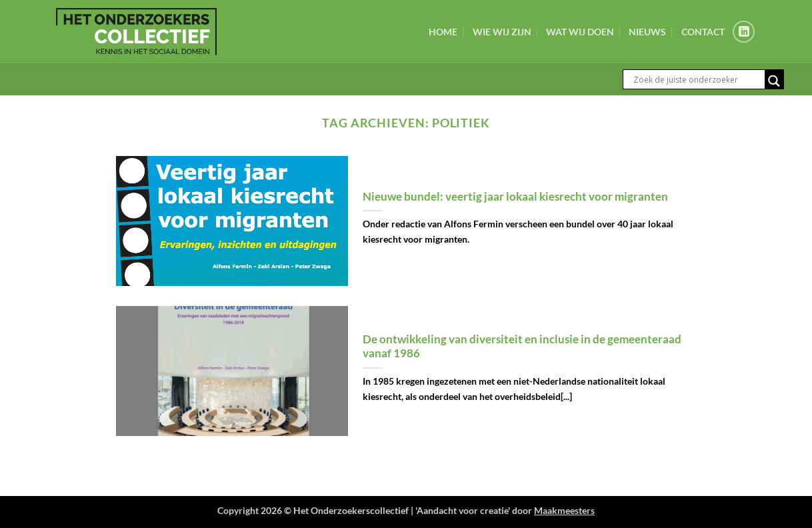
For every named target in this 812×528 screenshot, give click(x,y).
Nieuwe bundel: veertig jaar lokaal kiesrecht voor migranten (515, 197)
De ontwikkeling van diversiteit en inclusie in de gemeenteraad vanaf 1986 (522, 347)
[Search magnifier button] (774, 81)
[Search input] (697, 79)
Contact (703, 32)
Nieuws (647, 32)
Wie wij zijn (502, 32)
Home (443, 32)
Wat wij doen (580, 32)
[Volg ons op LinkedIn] (744, 32)
